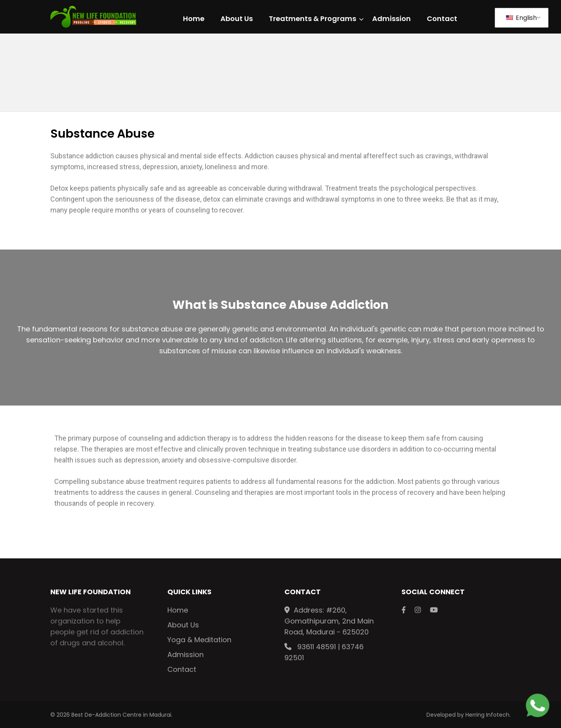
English (521, 18)
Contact (442, 19)
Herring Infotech (487, 715)
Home (194, 19)
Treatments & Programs (312, 19)
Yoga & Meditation (199, 640)
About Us (237, 19)
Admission (391, 19)
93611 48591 (317, 647)
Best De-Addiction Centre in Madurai (121, 715)
